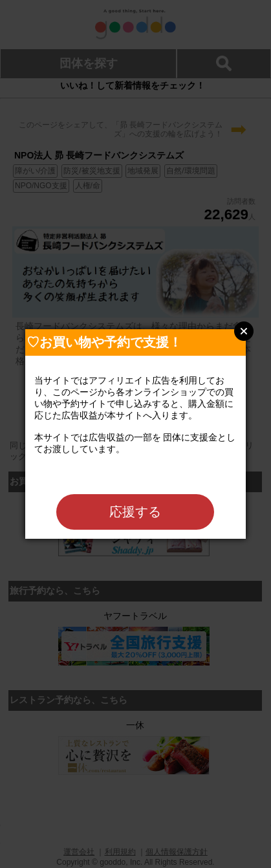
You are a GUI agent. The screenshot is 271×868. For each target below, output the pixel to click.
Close (244, 331)
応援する (135, 512)
